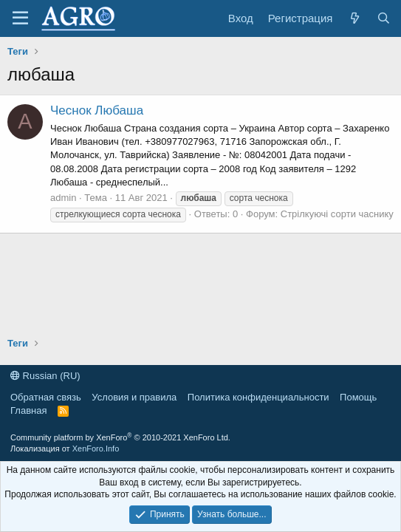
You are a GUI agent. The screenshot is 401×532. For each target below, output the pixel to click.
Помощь (358, 397)
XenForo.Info (96, 449)
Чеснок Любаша (97, 110)
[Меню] (20, 18)
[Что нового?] (354, 18)
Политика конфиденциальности (258, 397)
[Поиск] (384, 18)
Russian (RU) (45, 376)
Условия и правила (134, 397)
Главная (28, 410)
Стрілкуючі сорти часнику (337, 214)
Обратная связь (46, 397)
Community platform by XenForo (120, 437)
